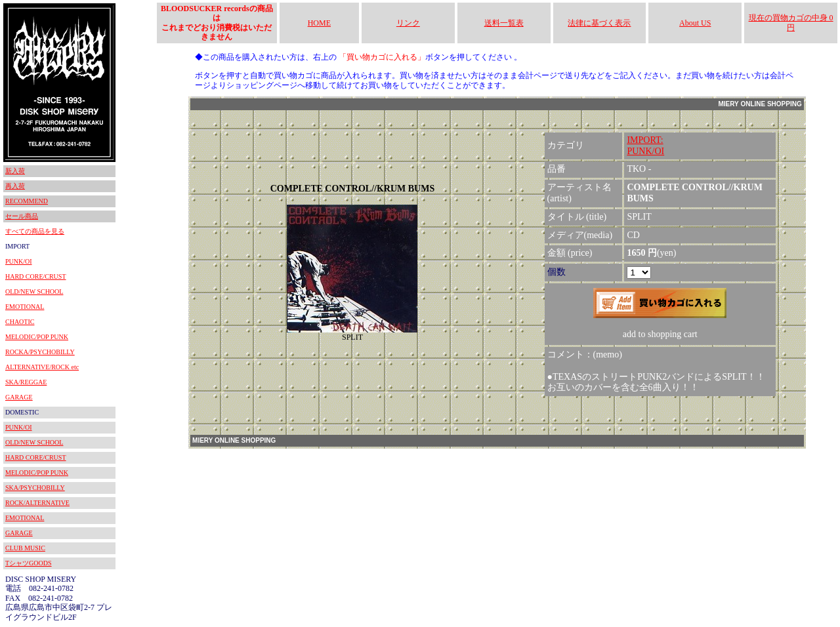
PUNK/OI (19, 261)
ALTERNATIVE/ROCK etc (42, 367)
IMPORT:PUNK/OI (645, 146)
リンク (408, 23)
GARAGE (19, 397)
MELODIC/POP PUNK (37, 337)
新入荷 (15, 171)
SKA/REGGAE (26, 382)
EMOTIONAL (25, 307)
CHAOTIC (20, 322)
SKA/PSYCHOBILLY (35, 488)
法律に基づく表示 (599, 23)
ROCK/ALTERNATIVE (37, 503)
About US (695, 23)
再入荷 (15, 186)
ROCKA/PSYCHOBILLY (40, 352)
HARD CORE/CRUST (36, 276)
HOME (319, 23)
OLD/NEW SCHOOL (34, 292)
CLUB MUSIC (25, 548)
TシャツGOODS (29, 563)
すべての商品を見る (35, 231)
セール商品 (22, 216)
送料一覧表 (504, 23)
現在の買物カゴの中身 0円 (791, 22)
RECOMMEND (27, 201)
